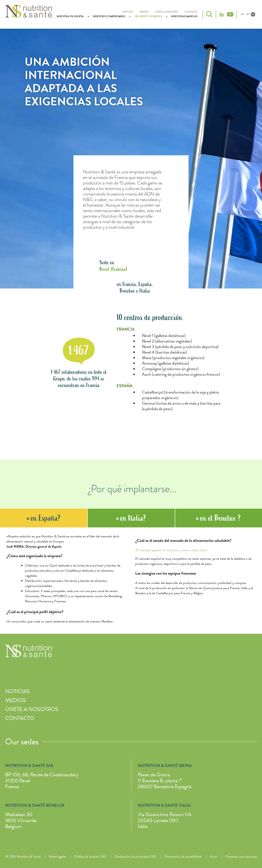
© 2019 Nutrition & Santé (23, 857)
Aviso (213, 857)
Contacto (191, 12)
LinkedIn (221, 14)
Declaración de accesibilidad (183, 857)
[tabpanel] (131, 581)
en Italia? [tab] (131, 518)
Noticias (127, 12)
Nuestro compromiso (109, 16)
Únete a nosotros (167, 12)
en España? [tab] (44, 518)
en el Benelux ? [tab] (218, 518)
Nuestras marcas (184, 16)
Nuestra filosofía (70, 16)
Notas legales (58, 857)
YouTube (230, 14)
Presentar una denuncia (241, 857)
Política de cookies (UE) (90, 857)
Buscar (209, 14)
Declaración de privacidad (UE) (135, 857)
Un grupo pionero (148, 16)
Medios (144, 12)
